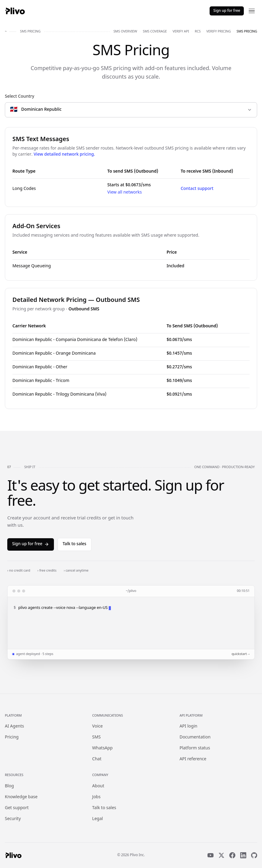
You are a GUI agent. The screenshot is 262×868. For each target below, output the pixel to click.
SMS (96, 737)
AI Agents (14, 726)
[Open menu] (252, 11)
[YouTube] (211, 855)
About (98, 786)
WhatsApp (102, 748)
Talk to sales (75, 544)
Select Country (20, 97)
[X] (221, 855)
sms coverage (155, 32)
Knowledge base (21, 797)
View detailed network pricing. (64, 155)
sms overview (125, 32)
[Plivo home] (15, 11)
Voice (97, 726)
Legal (97, 819)
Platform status (195, 748)
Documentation (195, 737)
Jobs (96, 797)
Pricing (12, 737)
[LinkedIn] (243, 855)
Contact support (197, 189)
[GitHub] (254, 855)
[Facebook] (232, 855)
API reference (193, 759)
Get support (17, 808)
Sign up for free (227, 11)
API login (189, 726)
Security (13, 819)
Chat (97, 759)
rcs (198, 32)
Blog (9, 786)
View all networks (124, 193)
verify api (181, 32)
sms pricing (247, 32)
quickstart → (240, 654)
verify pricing (219, 32)
